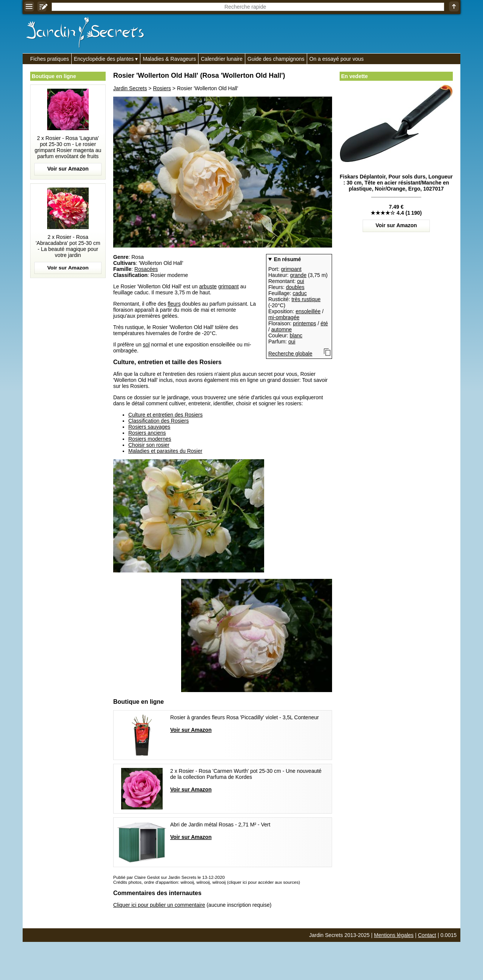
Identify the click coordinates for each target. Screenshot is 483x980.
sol (146, 345)
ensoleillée (308, 311)
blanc (296, 335)
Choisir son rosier (149, 445)
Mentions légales (394, 935)
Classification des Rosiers (158, 421)
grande (298, 275)
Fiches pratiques (50, 59)
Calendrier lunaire (222, 59)
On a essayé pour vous (337, 59)
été (324, 323)
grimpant (291, 269)
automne (281, 329)
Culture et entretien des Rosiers (165, 415)
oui (301, 281)
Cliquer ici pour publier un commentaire (159, 905)
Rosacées (146, 269)
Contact (427, 935)
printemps (304, 323)
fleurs (174, 304)
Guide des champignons (276, 59)
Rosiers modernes (150, 439)
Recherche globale (290, 354)
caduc (300, 293)
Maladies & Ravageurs (169, 59)
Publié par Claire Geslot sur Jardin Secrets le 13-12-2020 (169, 877)
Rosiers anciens (147, 433)
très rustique (306, 299)
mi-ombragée (284, 317)
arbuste (208, 286)
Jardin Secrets (130, 88)
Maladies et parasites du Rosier (165, 451)
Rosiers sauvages (149, 427)
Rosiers (162, 88)
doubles (295, 287)
